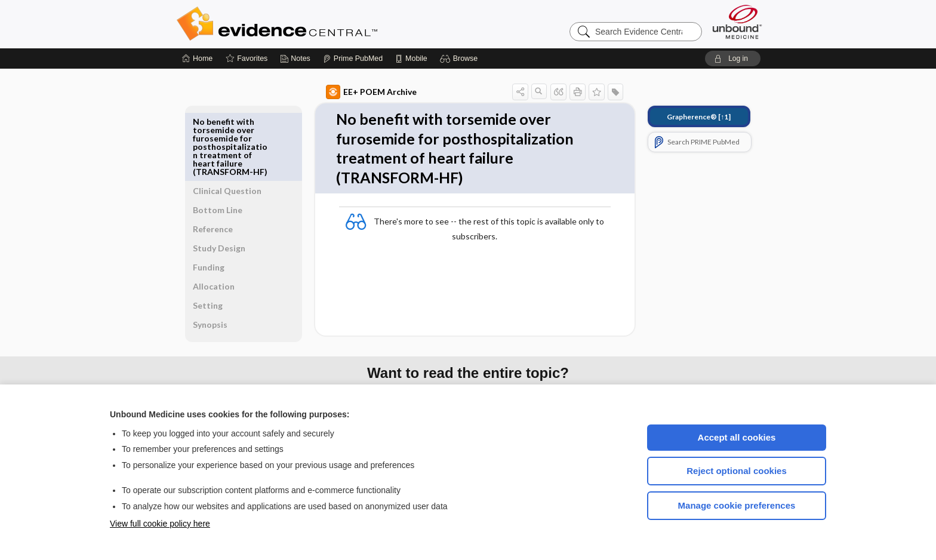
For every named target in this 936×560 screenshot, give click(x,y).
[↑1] (685, 117)
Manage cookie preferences (737, 505)
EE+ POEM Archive (358, 92)
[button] (461, 59)
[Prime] (353, 59)
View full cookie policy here (160, 524)
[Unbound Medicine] (737, 22)
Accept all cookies (737, 437)
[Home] (197, 59)
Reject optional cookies (737, 471)
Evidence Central (325, 24)
